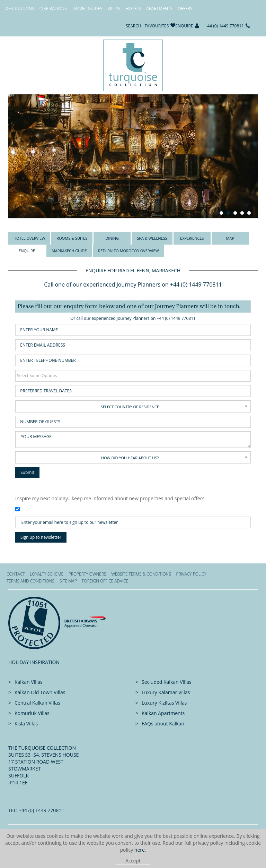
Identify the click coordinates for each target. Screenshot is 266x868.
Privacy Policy (191, 574)
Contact (16, 574)
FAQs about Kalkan (163, 724)
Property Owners (87, 574)
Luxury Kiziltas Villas (164, 703)
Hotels (133, 8)
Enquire (184, 26)
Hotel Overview (29, 238)
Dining (112, 238)
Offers (185, 8)
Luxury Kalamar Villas (166, 692)
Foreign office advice (105, 581)
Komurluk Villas (32, 713)
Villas (114, 8)
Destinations (20, 8)
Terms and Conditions (30, 581)
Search (134, 26)
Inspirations (53, 8)
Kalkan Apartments (163, 713)
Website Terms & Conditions (141, 574)
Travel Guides (87, 8)
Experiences (192, 238)
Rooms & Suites (72, 238)
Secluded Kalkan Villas (167, 682)
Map (230, 238)
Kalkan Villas (29, 682)
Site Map (68, 581)
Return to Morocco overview (128, 251)
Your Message (133, 440)
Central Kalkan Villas (37, 703)
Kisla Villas (26, 724)
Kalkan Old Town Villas (40, 692)
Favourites (157, 26)
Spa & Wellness (152, 238)
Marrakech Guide (69, 251)
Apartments (159, 8)
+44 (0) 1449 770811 (225, 26)
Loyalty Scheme (47, 574)
